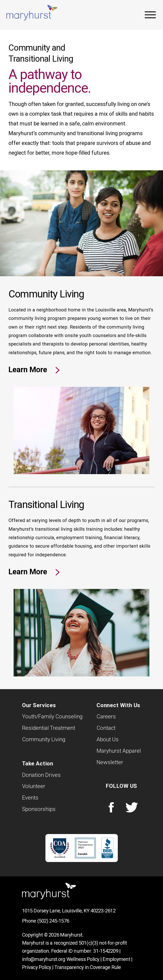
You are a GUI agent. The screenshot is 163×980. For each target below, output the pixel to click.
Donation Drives (41, 775)
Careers (106, 716)
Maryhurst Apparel (119, 751)
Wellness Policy (83, 959)
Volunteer (34, 786)
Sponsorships (39, 809)
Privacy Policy (37, 967)
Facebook (111, 807)
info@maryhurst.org (44, 959)
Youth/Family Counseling (52, 716)
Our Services (39, 705)
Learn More (29, 370)
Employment (116, 959)
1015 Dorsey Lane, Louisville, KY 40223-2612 (69, 911)
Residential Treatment (49, 728)
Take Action (38, 763)
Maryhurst (32, 13)
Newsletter (110, 762)
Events (30, 798)
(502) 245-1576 (53, 921)
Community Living (44, 739)
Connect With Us (118, 705)
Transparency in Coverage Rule (88, 967)
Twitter (132, 807)
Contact (106, 728)
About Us (108, 739)
